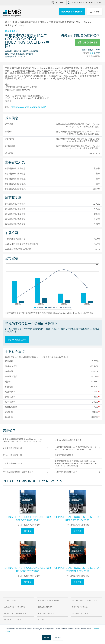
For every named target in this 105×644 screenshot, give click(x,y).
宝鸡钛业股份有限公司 (12, 455)
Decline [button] (58, 638)
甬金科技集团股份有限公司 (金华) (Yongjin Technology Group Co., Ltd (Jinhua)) (24, 440)
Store (42, 620)
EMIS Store (76, 3)
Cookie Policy (80, 613)
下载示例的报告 (93, 56)
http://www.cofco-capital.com (28, 107)
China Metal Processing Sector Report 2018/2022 (28, 519)
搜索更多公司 (12, 31)
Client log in (93, 2)
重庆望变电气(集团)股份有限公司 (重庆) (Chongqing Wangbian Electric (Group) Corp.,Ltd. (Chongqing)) (76, 464)
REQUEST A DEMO (72, 12)
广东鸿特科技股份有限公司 (66, 472)
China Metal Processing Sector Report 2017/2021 (28, 570)
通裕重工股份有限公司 (64, 455)
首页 (7, 22)
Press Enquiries (47, 613)
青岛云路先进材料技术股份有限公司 (18, 472)
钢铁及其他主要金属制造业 (33, 22)
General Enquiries (15, 613)
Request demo (12, 620)
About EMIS (11, 601)
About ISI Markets (14, 607)
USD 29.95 (88, 43)
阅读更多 (28, 531)
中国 (15, 22)
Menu (95, 12)
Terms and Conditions (85, 601)
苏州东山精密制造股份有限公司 (68, 440)
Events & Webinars (49, 601)
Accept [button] (47, 638)
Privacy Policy (80, 607)
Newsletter (45, 607)
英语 (92, 53)
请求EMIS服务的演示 (17, 340)
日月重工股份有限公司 (12, 464)
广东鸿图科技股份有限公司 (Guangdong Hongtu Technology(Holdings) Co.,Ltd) (75, 448)
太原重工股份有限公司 (12, 448)
